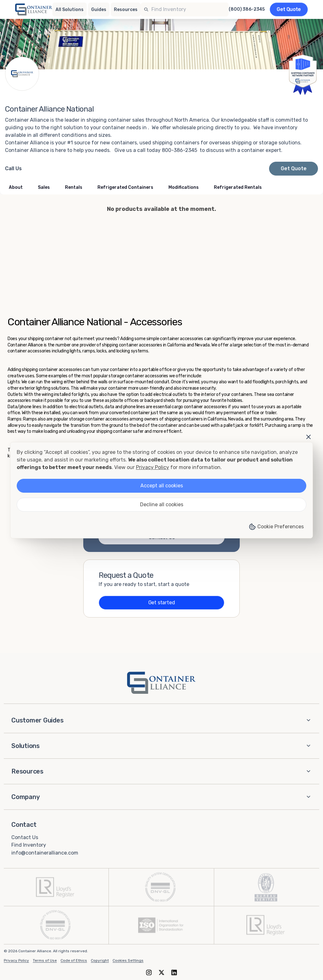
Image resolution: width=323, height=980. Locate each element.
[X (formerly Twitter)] (161, 972)
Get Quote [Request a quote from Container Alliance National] (294, 168)
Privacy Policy (16, 960)
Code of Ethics (74, 960)
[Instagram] (149, 972)
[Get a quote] (289, 9)
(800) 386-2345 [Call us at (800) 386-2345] (247, 9)
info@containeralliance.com (45, 853)
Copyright (100, 960)
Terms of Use (45, 960)
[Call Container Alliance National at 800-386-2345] (13, 169)
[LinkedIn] (174, 972)
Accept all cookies (162, 486)
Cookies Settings (128, 960)
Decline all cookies (162, 504)
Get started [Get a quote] (162, 603)
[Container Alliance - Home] (161, 683)
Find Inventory (29, 845)
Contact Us (25, 837)
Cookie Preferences (276, 527)
